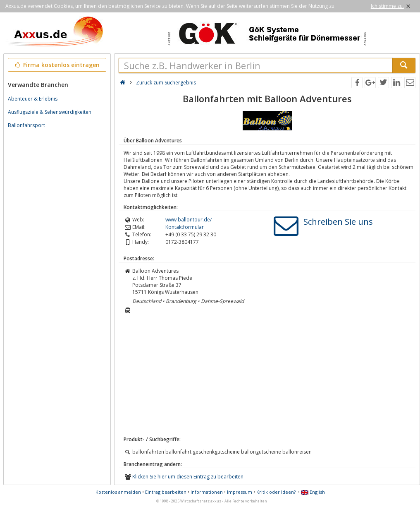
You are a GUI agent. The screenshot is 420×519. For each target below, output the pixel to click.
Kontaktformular (185, 227)
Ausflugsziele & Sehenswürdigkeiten (50, 112)
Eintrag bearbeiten (166, 492)
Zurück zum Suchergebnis (166, 83)
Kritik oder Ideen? (276, 492)
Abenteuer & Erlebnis (33, 99)
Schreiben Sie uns (338, 222)
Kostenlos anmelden (118, 492)
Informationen (207, 492)
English (313, 492)
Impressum (240, 492)
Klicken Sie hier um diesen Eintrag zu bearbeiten (188, 477)
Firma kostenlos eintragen (56, 65)
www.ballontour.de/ (189, 220)
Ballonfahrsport (26, 125)
